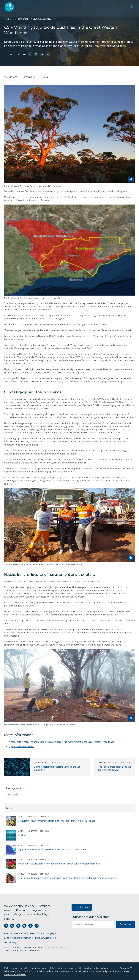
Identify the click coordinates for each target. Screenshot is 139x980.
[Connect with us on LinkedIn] (18, 926)
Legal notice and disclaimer (17, 938)
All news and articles (43, 19)
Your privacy (10, 942)
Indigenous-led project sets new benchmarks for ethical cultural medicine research (59, 864)
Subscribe (125, 924)
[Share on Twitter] (36, 54)
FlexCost (22, 835)
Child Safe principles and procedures (22, 951)
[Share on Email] (48, 54)
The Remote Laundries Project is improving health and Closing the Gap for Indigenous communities (68, 878)
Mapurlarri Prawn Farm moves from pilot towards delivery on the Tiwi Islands (57, 821)
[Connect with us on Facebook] (6, 926)
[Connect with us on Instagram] (12, 926)
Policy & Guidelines (44, 938)
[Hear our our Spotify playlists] (24, 926)
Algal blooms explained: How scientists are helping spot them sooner (52, 849)
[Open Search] (132, 7)
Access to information (15, 933)
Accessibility (36, 933)
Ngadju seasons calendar (21, 746)
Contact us (82, 907)
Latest (10, 808)
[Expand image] (69, 134)
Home (7, 19)
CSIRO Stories (24, 19)
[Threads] (30, 926)
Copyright (51, 933)
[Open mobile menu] (123, 7)
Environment (13, 794)
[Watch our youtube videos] (37, 926)
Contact (9, 54)
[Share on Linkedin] (42, 54)
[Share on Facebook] (30, 54)
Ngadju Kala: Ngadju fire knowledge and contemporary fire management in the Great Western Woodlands (61, 742)
